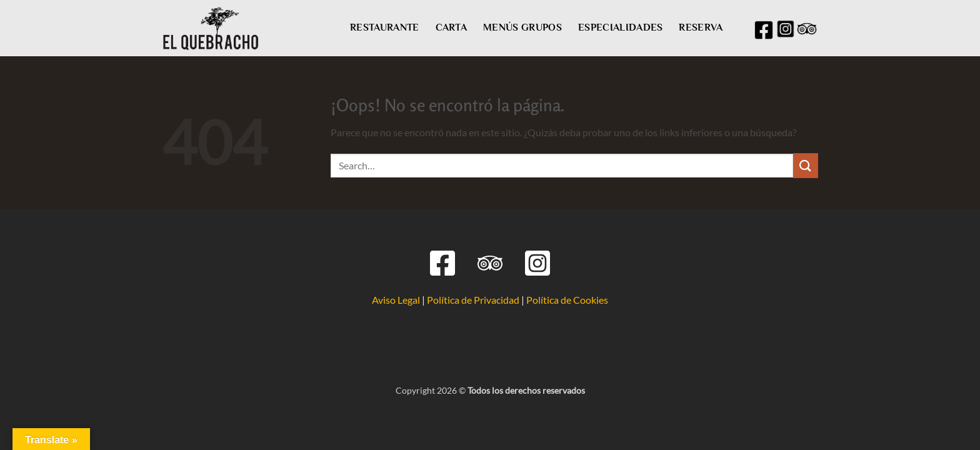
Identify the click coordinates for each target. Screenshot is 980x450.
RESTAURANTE (385, 27)
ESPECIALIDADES (620, 27)
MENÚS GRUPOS (522, 27)
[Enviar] (806, 165)
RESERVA (701, 27)
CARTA (452, 27)
